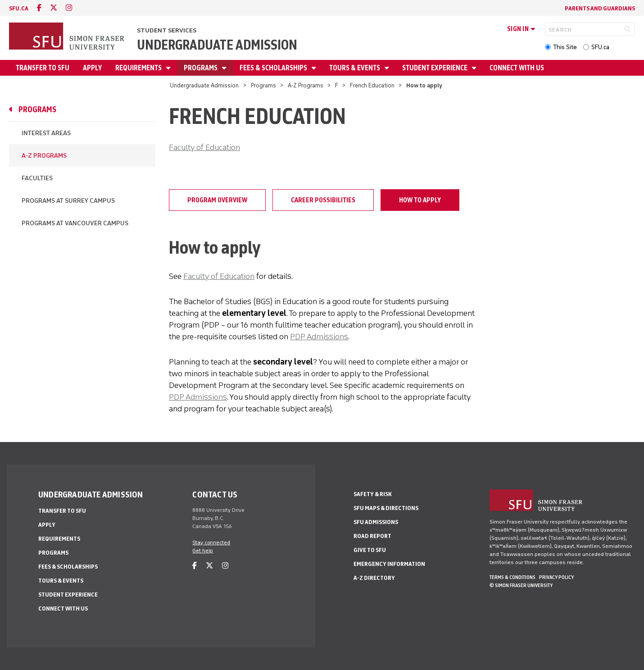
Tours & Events (355, 68)
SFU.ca (600, 47)
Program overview (217, 200)
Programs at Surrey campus (68, 201)
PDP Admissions (319, 337)
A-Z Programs (306, 85)
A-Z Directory (374, 578)
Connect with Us (517, 68)
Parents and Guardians (600, 8)
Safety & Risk (373, 494)
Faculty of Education (204, 147)
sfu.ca (19, 8)
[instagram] (69, 8)
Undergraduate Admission (217, 45)
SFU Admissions (376, 522)
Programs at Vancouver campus (75, 223)
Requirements (139, 68)
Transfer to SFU (43, 68)
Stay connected (211, 542)
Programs (201, 68)
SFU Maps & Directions (386, 508)
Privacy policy (556, 577)
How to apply (420, 200)
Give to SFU (370, 550)
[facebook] (39, 8)
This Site (565, 47)
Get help (203, 551)
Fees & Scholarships (274, 68)
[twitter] (54, 8)
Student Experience (435, 68)
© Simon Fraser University (521, 585)
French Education (372, 85)
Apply (92, 68)
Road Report (372, 536)
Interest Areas (46, 133)
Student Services (167, 30)
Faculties (37, 178)
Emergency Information (389, 564)
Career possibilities (323, 200)
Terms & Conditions (512, 577)
